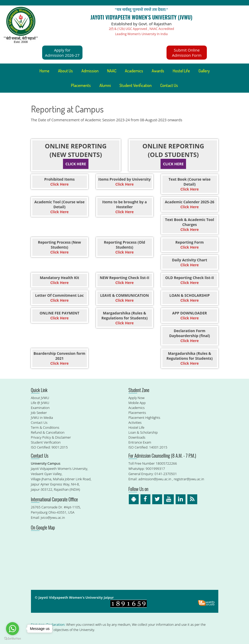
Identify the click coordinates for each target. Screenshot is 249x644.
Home (44, 71)
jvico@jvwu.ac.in (53, 517)
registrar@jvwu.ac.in (189, 479)
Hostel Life (181, 71)
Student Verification (136, 85)
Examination (40, 408)
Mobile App (137, 403)
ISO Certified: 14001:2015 (148, 447)
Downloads (137, 437)
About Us (65, 71)
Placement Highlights (144, 418)
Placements (81, 85)
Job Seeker (39, 413)
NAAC (112, 71)
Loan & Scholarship (143, 432)
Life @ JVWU (40, 403)
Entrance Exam (140, 442)
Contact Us (169, 85)
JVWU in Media (42, 418)
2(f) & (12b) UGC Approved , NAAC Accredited (141, 29)
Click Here (76, 164)
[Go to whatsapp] (12, 629)
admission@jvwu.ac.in (155, 479)
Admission (90, 71)
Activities (135, 422)
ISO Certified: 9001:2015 (49, 447)
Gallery (204, 71)
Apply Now (137, 398)
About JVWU (40, 398)
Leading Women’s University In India (142, 34)
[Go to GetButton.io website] (12, 639)
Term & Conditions (45, 427)
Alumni (105, 85)
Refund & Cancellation (48, 432)
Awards (158, 71)
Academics (134, 71)
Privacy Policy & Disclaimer (51, 437)
